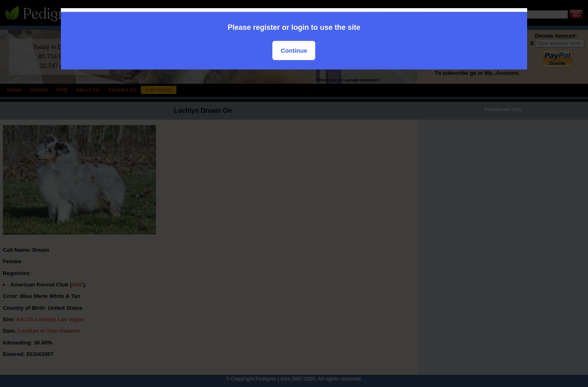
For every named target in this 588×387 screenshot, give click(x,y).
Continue (294, 50)
